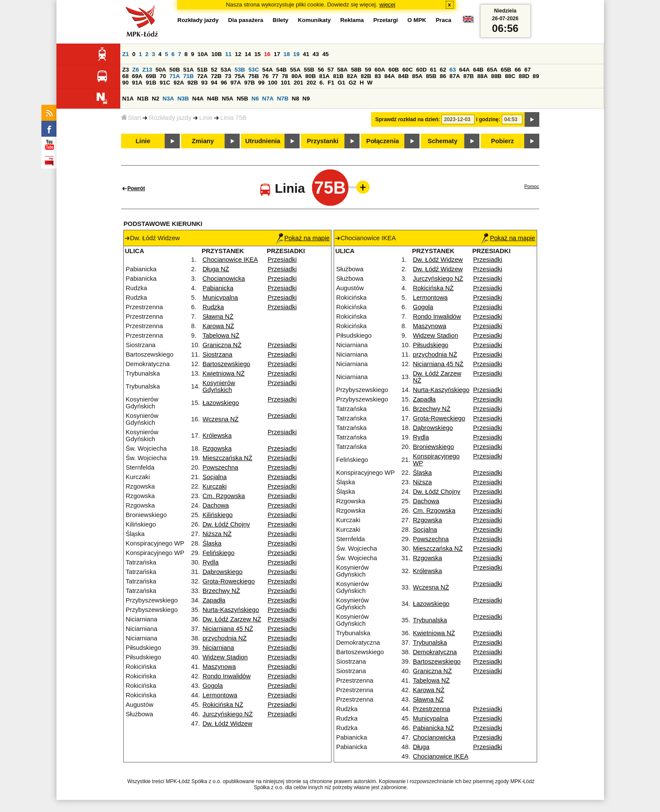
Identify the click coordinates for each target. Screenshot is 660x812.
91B (151, 83)
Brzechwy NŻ (221, 591)
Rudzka (213, 307)
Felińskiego (219, 553)
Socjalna (215, 477)
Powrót (136, 188)
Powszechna (221, 467)
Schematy (443, 141)
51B (202, 70)
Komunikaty (314, 20)
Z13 (147, 70)
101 (285, 83)
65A (492, 70)
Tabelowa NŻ (221, 335)
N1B (143, 99)
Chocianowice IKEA (230, 260)
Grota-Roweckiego (229, 581)
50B (175, 70)
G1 (341, 83)
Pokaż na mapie (303, 238)
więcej (387, 5)
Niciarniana (218, 648)
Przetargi (386, 20)
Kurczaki (215, 486)
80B (310, 76)
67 (527, 70)
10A (203, 54)
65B (506, 70)
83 (378, 76)
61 (433, 70)
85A (417, 76)
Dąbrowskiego (223, 572)
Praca (444, 20)
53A (226, 70)
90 (126, 83)
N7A (268, 99)
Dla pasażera (246, 20)
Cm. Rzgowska (224, 496)
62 (443, 70)
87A (455, 76)
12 (238, 54)
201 (298, 83)
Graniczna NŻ (222, 345)
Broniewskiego (433, 447)
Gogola (213, 686)
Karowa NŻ (218, 326)
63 (453, 70)
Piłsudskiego (431, 345)
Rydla (211, 562)
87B (469, 76)
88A (482, 76)
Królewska (217, 436)
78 (285, 76)
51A (188, 70)
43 (316, 54)
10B (216, 54)
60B (394, 70)
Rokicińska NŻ (223, 705)
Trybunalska (430, 620)
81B (338, 76)
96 (224, 83)
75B (253, 76)
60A (380, 70)
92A (179, 83)
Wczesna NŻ (221, 419)
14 (248, 54)
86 (443, 76)
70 (163, 76)
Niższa (422, 482)
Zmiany (203, 141)
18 (287, 54)
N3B (183, 99)
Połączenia (383, 141)
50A (161, 70)
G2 (353, 83)
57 (330, 70)
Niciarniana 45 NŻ (228, 629)
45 (326, 54)
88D (524, 76)
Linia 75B (233, 118)
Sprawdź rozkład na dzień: (408, 119)
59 (368, 70)
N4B (213, 99)
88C (510, 76)
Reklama (352, 20)
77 (275, 76)
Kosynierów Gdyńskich (219, 386)
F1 (331, 83)
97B (250, 83)
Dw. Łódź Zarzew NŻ (232, 619)
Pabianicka (218, 288)
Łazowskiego (221, 403)
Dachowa (216, 505)
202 (311, 83)
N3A (168, 99)
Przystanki (323, 141)
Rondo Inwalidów (227, 676)
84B (404, 76)
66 (518, 70)
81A (324, 76)
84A (389, 76)
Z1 (126, 54)
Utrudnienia (263, 141)
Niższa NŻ (217, 534)
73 (228, 76)
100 (272, 83)
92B (193, 83)
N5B (242, 99)
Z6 (136, 70)
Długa (421, 747)
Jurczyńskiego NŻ (228, 714)
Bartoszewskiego (227, 364)
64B (478, 70)
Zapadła (214, 600)
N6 (255, 99)
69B (151, 76)
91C (165, 83)
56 (321, 70)
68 (126, 76)
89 (536, 76)
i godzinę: (488, 119)
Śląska (212, 543)
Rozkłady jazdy (170, 118)
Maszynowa (219, 667)
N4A (198, 99)
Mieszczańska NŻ (228, 458)
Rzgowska (217, 448)
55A (295, 70)
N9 (306, 99)
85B (431, 76)
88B (496, 76)
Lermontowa (220, 695)
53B (240, 70)
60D (421, 70)
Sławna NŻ (218, 317)
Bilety (281, 20)
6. (322, 83)
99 (261, 83)
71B (188, 76)
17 (277, 54)
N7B (283, 99)
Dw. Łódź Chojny (226, 524)
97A (235, 83)
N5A (228, 99)
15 (258, 54)
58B (356, 70)
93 (205, 83)
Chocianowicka (224, 279)
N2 (155, 99)
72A (202, 76)
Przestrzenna (432, 709)
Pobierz (502, 141)
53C (253, 70)
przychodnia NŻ (225, 638)
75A (240, 76)
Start (131, 118)
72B (216, 76)
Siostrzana (217, 354)
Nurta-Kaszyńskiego (231, 610)
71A (175, 76)
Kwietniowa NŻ (224, 373)
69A (137, 76)
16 (267, 54)
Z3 (126, 70)
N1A (128, 99)
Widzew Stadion (225, 657)
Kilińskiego (218, 515)
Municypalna (220, 298)
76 (265, 76)
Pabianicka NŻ (433, 728)
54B (281, 70)
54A (267, 70)
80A (297, 76)
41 (306, 54)
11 (228, 54)
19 (296, 54)
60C (407, 70)
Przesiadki (282, 260)
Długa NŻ (216, 269)
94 (214, 83)
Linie (206, 118)
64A (464, 70)
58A (342, 70)
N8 (296, 99)
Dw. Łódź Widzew (228, 724)
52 (214, 70)
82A (352, 76)
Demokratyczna (435, 652)
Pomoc (532, 186)
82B (366, 76)
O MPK (417, 20)
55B (309, 70)
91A (137, 83)
